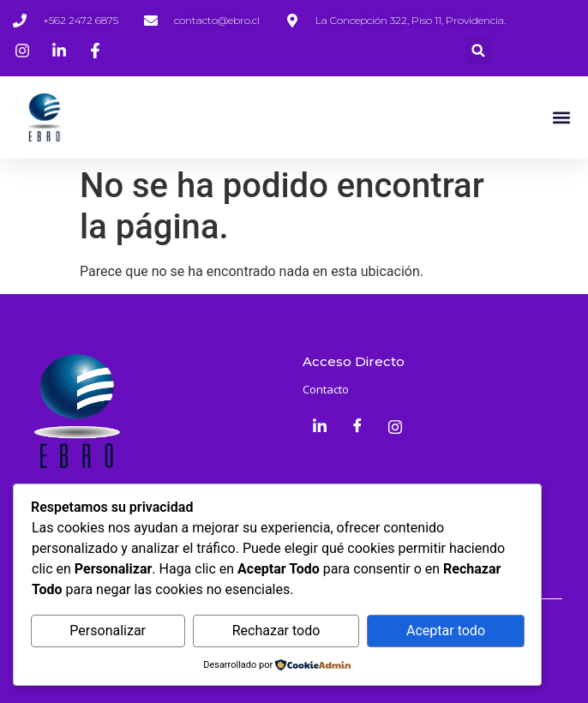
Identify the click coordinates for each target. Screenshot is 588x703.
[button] (479, 50)
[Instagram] (395, 427)
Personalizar (108, 631)
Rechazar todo (276, 631)
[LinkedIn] (320, 427)
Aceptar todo (446, 631)
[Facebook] (357, 427)
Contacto (326, 389)
